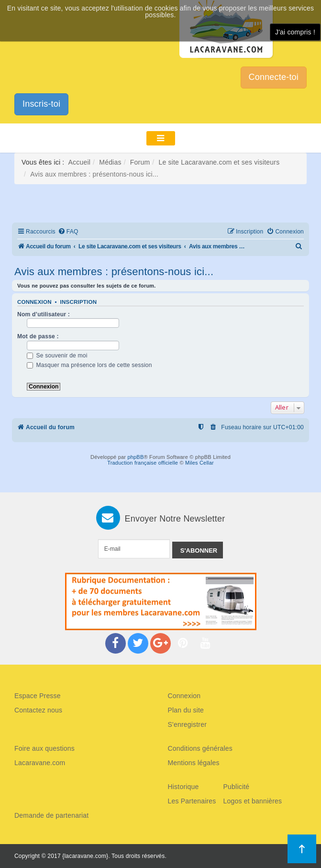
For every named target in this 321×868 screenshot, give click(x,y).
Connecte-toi (274, 77)
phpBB (135, 457)
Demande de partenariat (51, 815)
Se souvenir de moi (57, 356)
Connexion (34, 302)
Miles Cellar (199, 463)
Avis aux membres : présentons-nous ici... (114, 272)
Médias (110, 162)
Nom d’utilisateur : (44, 314)
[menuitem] (68, 232)
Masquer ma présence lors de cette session (89, 365)
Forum (140, 162)
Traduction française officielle (143, 463)
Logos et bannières (253, 801)
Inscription (79, 302)
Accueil (80, 162)
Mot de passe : (38, 336)
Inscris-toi (41, 104)
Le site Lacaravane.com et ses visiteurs (219, 162)
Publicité (237, 787)
